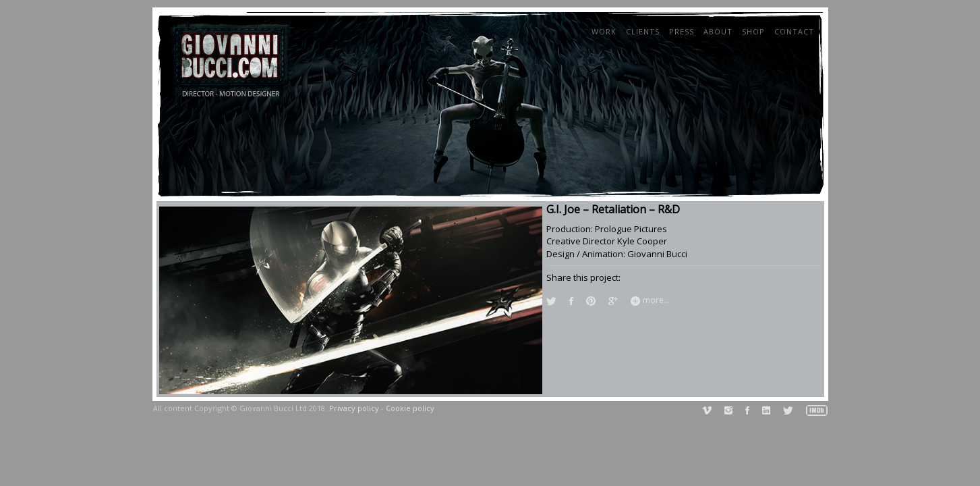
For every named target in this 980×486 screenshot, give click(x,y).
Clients (643, 31)
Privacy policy (354, 408)
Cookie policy (410, 408)
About (718, 31)
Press (682, 31)
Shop (753, 31)
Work (604, 31)
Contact (794, 31)
